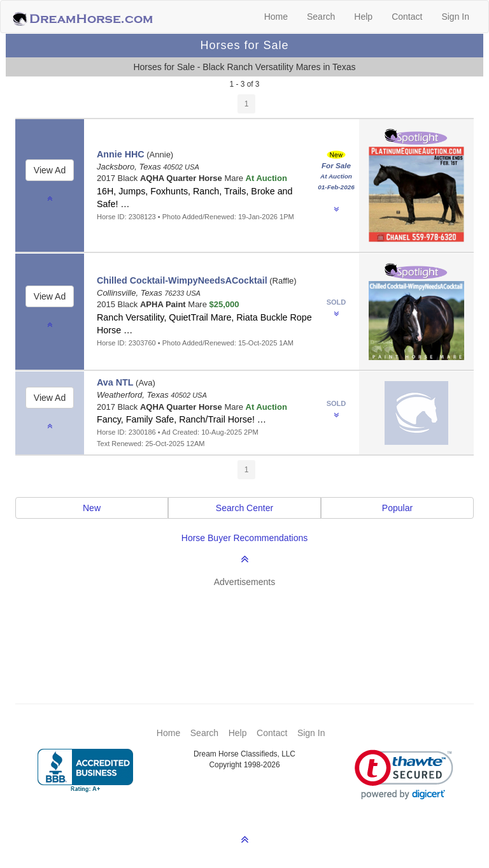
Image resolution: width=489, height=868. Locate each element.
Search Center (244, 508)
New (92, 508)
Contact (407, 17)
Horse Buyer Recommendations (244, 538)
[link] (404, 775)
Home (276, 17)
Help (363, 17)
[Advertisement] (251, 626)
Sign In (455, 17)
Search (321, 17)
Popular (397, 508)
